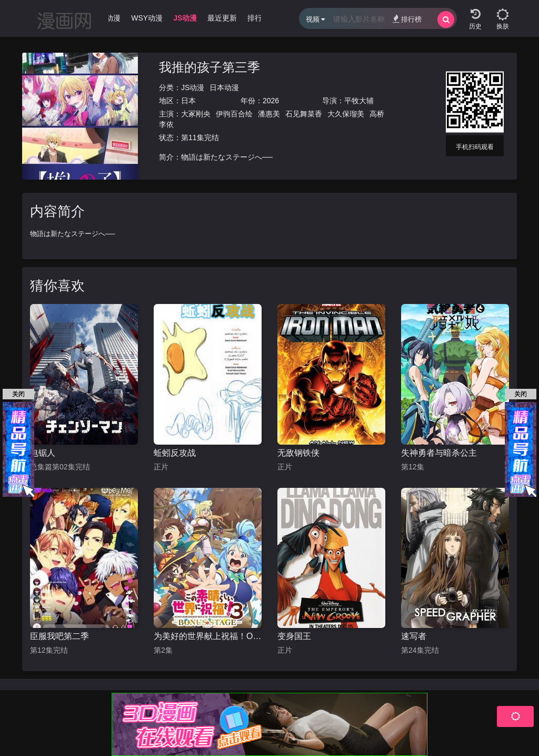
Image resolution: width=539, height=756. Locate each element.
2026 (271, 101)
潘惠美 (269, 114)
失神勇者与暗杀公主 (439, 453)
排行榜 (407, 19)
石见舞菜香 (304, 114)
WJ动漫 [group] (108, 18)
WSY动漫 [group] (147, 18)
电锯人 (43, 453)
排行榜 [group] (258, 18)
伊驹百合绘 (234, 114)
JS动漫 (193, 87)
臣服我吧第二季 (59, 636)
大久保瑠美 (346, 114)
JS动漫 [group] (185, 18)
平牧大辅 (359, 101)
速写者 (414, 636)
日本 (188, 101)
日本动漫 (224, 87)
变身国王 (294, 636)
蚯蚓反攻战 (175, 453)
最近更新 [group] (222, 18)
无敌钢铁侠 (298, 453)
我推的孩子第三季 (209, 67)
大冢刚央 (196, 114)
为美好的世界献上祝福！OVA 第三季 (208, 636)
